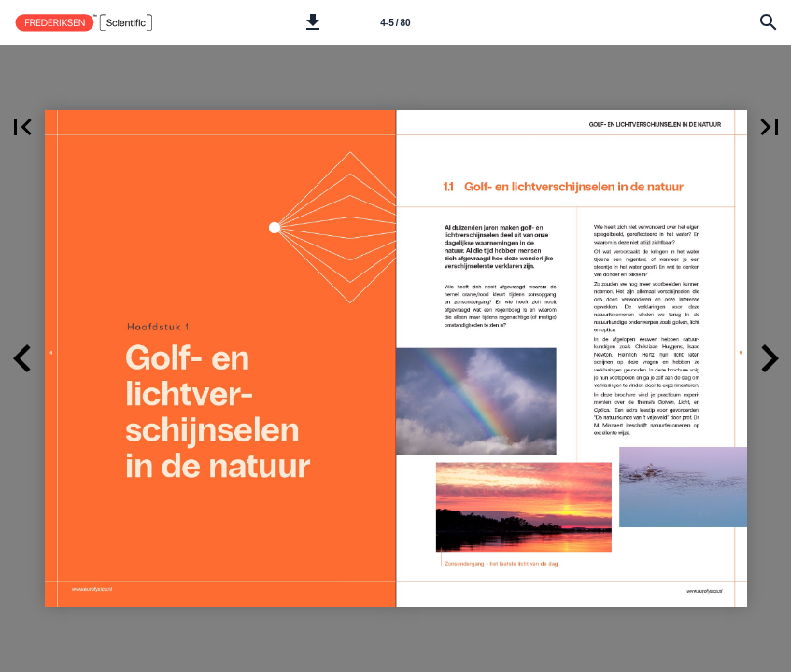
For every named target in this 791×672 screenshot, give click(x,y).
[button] (313, 22)
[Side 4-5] (396, 22)
